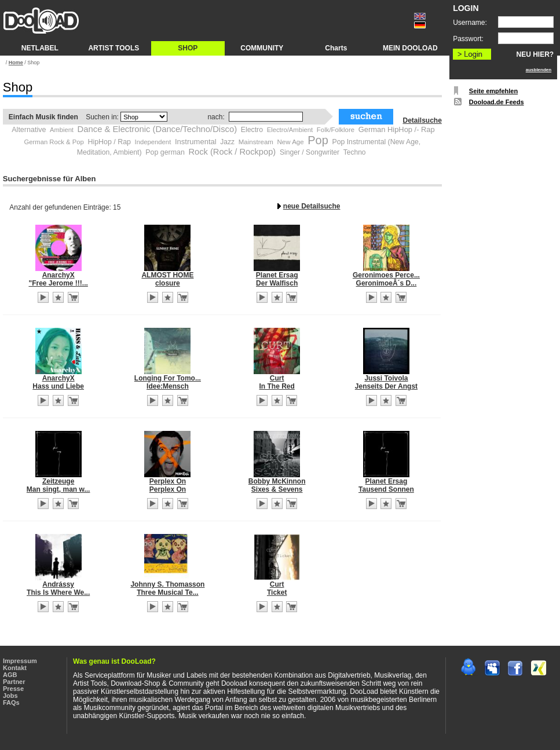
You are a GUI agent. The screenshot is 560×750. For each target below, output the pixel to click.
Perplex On (168, 481)
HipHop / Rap (109, 142)
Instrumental (196, 142)
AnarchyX (58, 275)
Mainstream (256, 142)
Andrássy (58, 584)
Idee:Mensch (168, 386)
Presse (13, 689)
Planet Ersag (277, 275)
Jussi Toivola (386, 378)
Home (16, 63)
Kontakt (15, 668)
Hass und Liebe (58, 386)
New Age (291, 142)
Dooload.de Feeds (497, 102)
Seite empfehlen (493, 91)
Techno (355, 152)
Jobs (10, 696)
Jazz (227, 142)
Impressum (20, 661)
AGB (10, 675)
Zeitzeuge (58, 481)
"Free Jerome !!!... (58, 283)
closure (168, 283)
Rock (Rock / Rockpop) (233, 152)
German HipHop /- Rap (397, 129)
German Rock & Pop (54, 142)
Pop (318, 140)
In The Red (277, 386)
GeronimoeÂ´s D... (387, 283)
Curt (277, 378)
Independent (153, 142)
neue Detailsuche (312, 206)
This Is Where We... (58, 592)
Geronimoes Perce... (386, 275)
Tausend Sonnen (386, 489)
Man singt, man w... (58, 489)
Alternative (29, 130)
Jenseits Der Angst (386, 386)
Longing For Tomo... (168, 378)
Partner (14, 682)
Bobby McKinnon (277, 481)
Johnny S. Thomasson (167, 584)
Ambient (62, 130)
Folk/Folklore (336, 130)
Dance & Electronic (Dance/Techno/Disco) (158, 129)
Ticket (277, 592)
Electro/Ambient (290, 130)
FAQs (11, 703)
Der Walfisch (277, 283)
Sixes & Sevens (277, 489)
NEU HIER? (535, 54)
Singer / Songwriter (310, 152)
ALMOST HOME (167, 275)
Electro (252, 130)
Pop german (165, 152)
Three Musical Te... (167, 592)
